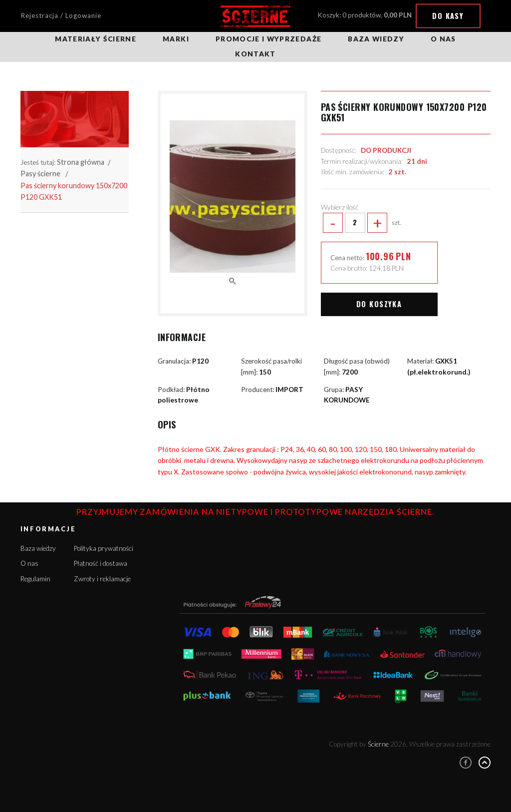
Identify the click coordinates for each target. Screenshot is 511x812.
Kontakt (255, 54)
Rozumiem (426, 786)
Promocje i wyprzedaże (268, 39)
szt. (361, 223)
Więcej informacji (412, 770)
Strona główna (81, 162)
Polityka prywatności (104, 548)
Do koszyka (379, 304)
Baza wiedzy (376, 39)
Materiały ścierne (96, 39)
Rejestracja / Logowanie (61, 15)
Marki (176, 39)
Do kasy (448, 16)
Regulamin (35, 579)
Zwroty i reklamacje (102, 579)
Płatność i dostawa (101, 563)
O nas (443, 39)
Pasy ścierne (40, 174)
